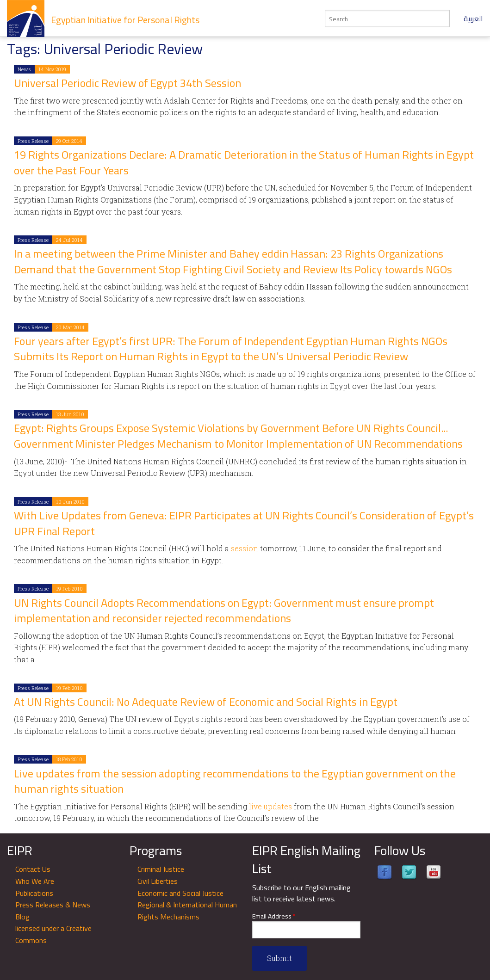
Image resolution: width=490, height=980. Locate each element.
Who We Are (35, 881)
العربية (473, 18)
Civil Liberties (158, 881)
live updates (271, 806)
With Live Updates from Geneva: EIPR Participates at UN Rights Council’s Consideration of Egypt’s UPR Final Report (244, 523)
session (245, 548)
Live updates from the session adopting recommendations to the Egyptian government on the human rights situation (235, 781)
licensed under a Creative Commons (53, 934)
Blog (22, 917)
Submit (279, 958)
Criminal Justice (161, 869)
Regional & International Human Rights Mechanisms (187, 911)
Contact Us (33, 869)
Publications (34, 893)
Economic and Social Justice (180, 893)
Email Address (274, 916)
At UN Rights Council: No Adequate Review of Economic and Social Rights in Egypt (206, 702)
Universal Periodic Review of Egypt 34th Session (127, 83)
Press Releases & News (53, 905)
